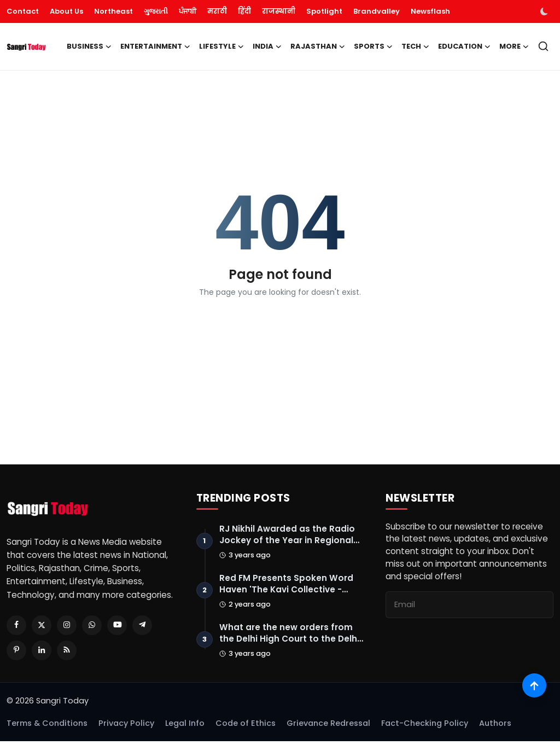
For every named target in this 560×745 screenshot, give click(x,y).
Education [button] (464, 46)
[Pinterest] (16, 650)
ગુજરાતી (156, 11)
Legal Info (185, 727)
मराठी (217, 11)
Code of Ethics (246, 727)
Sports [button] (373, 46)
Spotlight (324, 11)
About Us (66, 11)
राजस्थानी (279, 11)
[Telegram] (142, 625)
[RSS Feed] (67, 650)
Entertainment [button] (155, 46)
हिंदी (244, 11)
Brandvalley (377, 11)
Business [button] (89, 46)
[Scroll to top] (534, 683)
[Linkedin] (42, 650)
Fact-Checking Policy (425, 727)
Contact (23, 11)
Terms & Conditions (47, 727)
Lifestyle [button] (221, 46)
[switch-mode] (545, 11)
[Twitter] (42, 625)
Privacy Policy (126, 727)
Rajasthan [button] (318, 46)
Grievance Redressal (328, 727)
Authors (495, 727)
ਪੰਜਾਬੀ (188, 11)
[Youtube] (117, 625)
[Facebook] (16, 625)
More (514, 46)
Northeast (113, 11)
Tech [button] (415, 46)
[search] (543, 46)
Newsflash (430, 11)
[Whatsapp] (92, 625)
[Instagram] (67, 625)
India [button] (267, 46)
